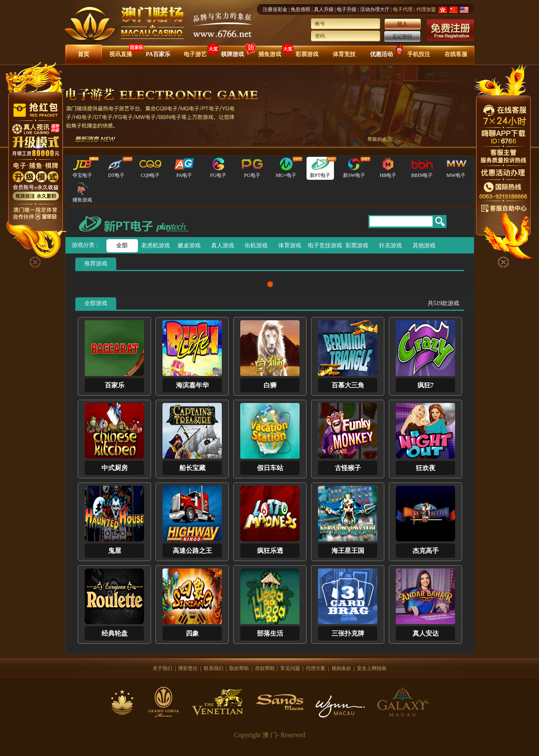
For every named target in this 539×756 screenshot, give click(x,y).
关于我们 (162, 668)
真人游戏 (223, 246)
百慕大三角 (348, 385)
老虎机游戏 (156, 246)
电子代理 (403, 9)
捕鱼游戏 (270, 54)
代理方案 (316, 668)
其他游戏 (424, 246)
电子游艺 (195, 54)
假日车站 (270, 468)
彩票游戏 (307, 54)
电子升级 (347, 9)
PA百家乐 (158, 54)
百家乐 (115, 385)
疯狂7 (426, 385)
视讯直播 (121, 54)
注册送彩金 (275, 9)
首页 (83, 54)
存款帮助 (265, 668)
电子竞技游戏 (324, 246)
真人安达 (426, 633)
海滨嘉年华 (192, 385)
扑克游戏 (390, 246)
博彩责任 (188, 668)
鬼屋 (115, 551)
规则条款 (341, 668)
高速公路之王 (192, 551)
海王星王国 (348, 551)
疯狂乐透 (270, 551)
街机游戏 (256, 246)
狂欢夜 (426, 468)
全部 (122, 246)
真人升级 (324, 9)
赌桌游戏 (189, 246)
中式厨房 (115, 468)
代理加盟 (426, 9)
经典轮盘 (115, 633)
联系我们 (214, 668)
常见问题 (290, 668)
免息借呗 (300, 9)
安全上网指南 (372, 668)
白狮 (270, 385)
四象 (192, 633)
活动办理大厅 (375, 9)
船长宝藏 (192, 468)
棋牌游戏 (232, 54)
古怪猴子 (348, 468)
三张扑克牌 (348, 633)
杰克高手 (426, 551)
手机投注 (419, 54)
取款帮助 (239, 668)
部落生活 (270, 633)
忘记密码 (402, 36)
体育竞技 (344, 54)
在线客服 (456, 54)
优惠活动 (381, 54)
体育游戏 (290, 246)
